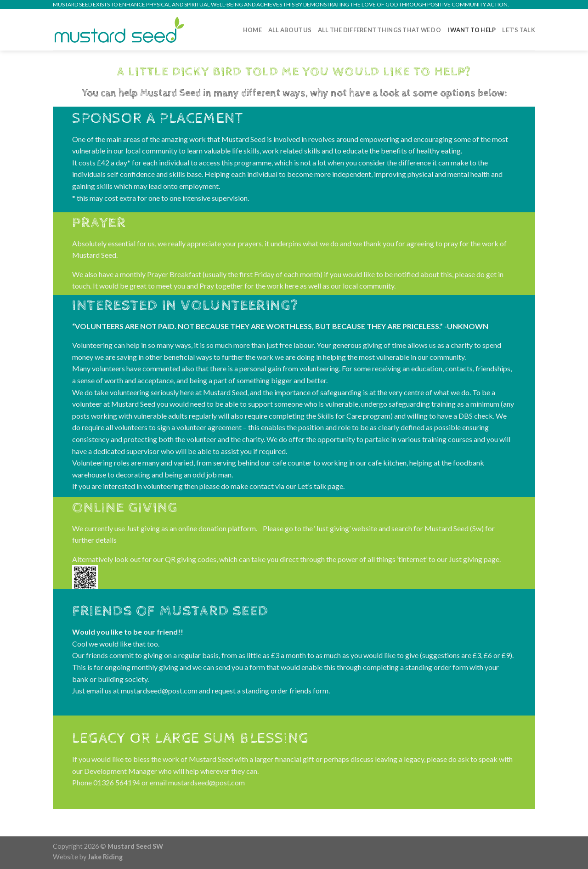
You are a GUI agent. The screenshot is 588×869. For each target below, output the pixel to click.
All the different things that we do (379, 30)
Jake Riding (105, 857)
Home (252, 30)
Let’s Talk (519, 30)
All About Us (290, 30)
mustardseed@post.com (206, 783)
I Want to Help (472, 30)
